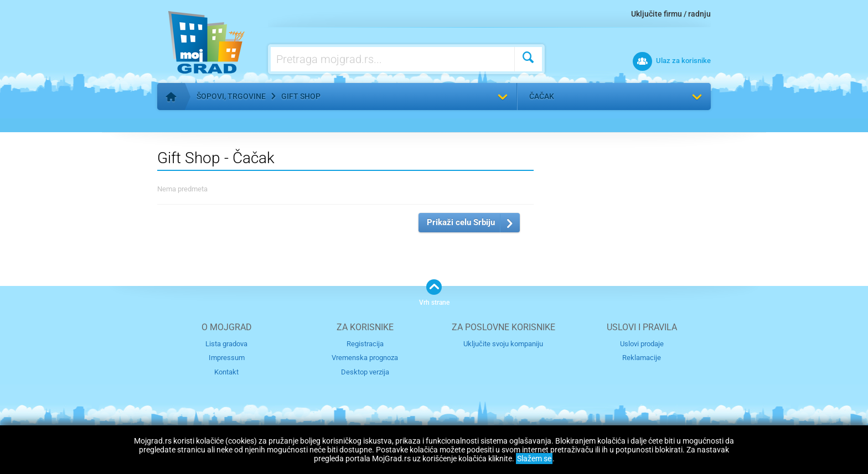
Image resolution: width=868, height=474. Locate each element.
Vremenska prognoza (365, 358)
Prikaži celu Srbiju (461, 222)
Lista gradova (226, 344)
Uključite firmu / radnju (671, 14)
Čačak (542, 96)
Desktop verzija (365, 372)
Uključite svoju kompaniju (503, 344)
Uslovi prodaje (642, 344)
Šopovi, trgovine (231, 96)
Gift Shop (301, 96)
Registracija (365, 344)
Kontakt (226, 372)
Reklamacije (642, 358)
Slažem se (534, 459)
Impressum (227, 358)
